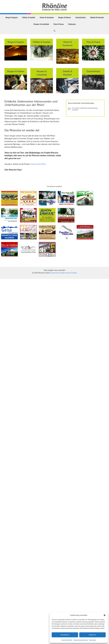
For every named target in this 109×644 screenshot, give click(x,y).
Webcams (72, 24)
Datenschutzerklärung (81, 640)
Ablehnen (92, 635)
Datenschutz (65, 273)
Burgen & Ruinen (65, 18)
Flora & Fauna (59, 24)
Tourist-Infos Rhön (38, 164)
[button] (105, 615)
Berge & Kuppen (12, 18)
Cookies (74, 273)
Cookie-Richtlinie (67, 640)
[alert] (85, 109)
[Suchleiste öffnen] (54, 31)
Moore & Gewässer (47, 18)
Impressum (93, 640)
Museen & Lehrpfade (41, 24)
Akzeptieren (65, 635)
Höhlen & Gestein (29, 18)
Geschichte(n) (80, 18)
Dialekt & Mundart (97, 18)
